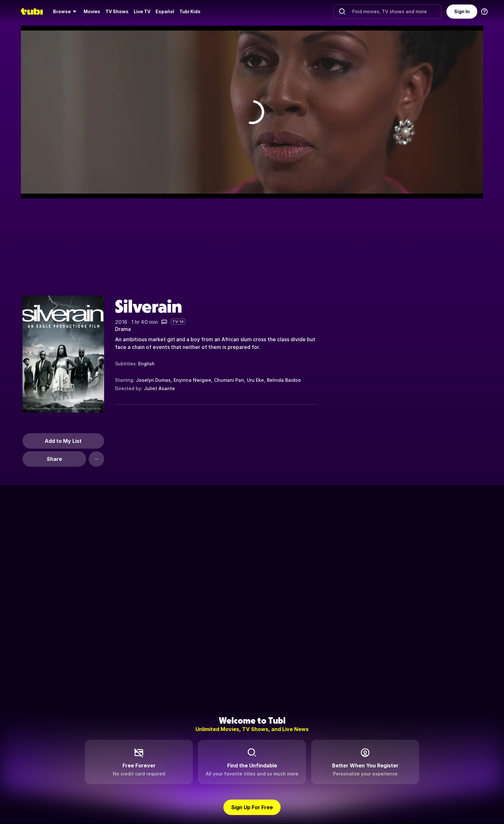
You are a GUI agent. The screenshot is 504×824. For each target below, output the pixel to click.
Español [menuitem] (165, 11)
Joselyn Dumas (153, 380)
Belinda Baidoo (284, 380)
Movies (92, 11)
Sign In (462, 11)
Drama (123, 329)
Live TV (142, 11)
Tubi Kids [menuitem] (190, 11)
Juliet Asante (159, 388)
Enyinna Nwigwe (192, 380)
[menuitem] (66, 12)
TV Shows (117, 11)
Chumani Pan (229, 380)
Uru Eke (255, 380)
